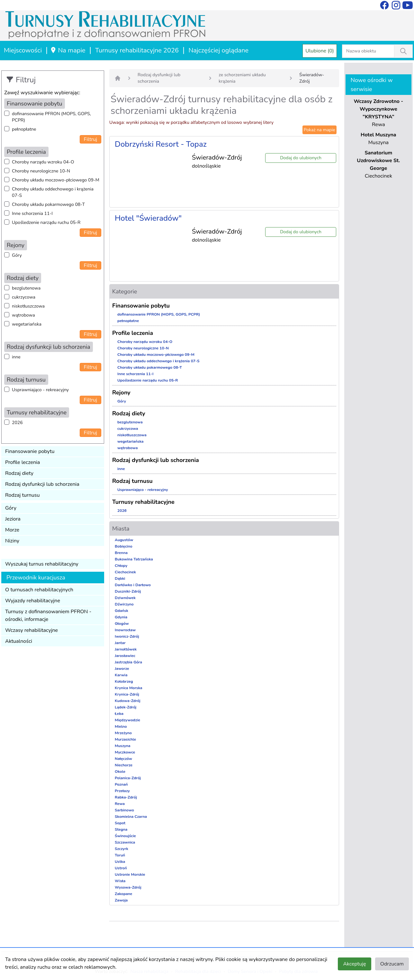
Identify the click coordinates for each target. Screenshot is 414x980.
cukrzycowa (24, 297)
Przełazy (122, 791)
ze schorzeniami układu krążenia (242, 78)
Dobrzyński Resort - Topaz (161, 144)
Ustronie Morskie (130, 874)
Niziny (12, 541)
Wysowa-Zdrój (128, 887)
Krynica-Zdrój (127, 694)
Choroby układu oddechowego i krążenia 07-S (53, 192)
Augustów (124, 540)
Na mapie (68, 50)
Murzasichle (125, 739)
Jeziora (13, 519)
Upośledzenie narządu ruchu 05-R (46, 222)
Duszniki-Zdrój (128, 591)
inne (16, 357)
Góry (17, 255)
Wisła (120, 881)
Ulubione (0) (320, 51)
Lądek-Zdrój (126, 707)
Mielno (121, 726)
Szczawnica (125, 842)
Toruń (120, 855)
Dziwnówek (125, 598)
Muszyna (123, 746)
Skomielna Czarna (131, 817)
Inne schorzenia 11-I (32, 213)
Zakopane (123, 894)
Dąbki (120, 578)
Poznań (121, 784)
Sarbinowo (124, 810)
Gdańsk (122, 611)
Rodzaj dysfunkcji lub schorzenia (42, 484)
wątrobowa (23, 315)
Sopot (120, 823)
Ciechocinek (125, 572)
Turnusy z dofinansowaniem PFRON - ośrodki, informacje (48, 615)
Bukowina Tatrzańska (134, 559)
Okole (120, 772)
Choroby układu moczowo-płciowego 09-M (56, 180)
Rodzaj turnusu (22, 495)
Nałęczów (123, 759)
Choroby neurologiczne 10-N (41, 171)
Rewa (120, 804)
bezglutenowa (26, 288)
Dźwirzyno (124, 604)
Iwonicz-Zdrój (127, 636)
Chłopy (121, 566)
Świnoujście (125, 836)
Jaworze (122, 669)
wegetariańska (27, 324)
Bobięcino (124, 546)
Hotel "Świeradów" (148, 218)
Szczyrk (122, 849)
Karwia (121, 675)
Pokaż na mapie (319, 130)
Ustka (120, 862)
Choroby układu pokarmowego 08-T (48, 204)
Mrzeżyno (123, 733)
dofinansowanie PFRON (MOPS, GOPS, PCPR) (51, 117)
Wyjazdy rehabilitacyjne (33, 601)
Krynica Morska (129, 688)
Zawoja (121, 900)
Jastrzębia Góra (128, 662)
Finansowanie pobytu (30, 451)
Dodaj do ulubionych (301, 158)
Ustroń (121, 868)
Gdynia (121, 617)
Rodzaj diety (19, 473)
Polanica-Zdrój (128, 778)
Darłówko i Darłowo (133, 585)
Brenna (121, 553)
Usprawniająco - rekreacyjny (40, 390)
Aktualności (19, 641)
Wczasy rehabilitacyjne (32, 630)
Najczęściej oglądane (218, 50)
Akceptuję (354, 964)
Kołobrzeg (124, 681)
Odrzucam (392, 964)
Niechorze (124, 765)
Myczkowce (125, 752)
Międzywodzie (127, 720)
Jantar (120, 643)
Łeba (119, 714)
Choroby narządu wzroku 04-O (43, 162)
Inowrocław (125, 630)
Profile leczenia (22, 462)
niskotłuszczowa (28, 306)
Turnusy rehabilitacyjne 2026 (137, 50)
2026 (17, 423)
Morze (12, 530)
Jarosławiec (125, 656)
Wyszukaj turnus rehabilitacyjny (42, 564)
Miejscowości (23, 50)
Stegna (121, 829)
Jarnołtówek (126, 649)
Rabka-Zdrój (126, 797)
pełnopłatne (24, 129)
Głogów (122, 624)
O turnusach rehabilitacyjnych (39, 590)
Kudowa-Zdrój (128, 701)
